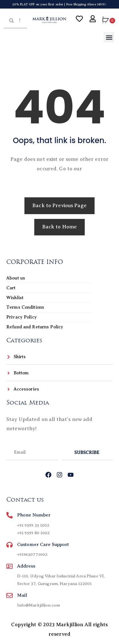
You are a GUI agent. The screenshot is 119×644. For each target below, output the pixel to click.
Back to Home (60, 227)
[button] (109, 37)
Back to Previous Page (60, 206)
